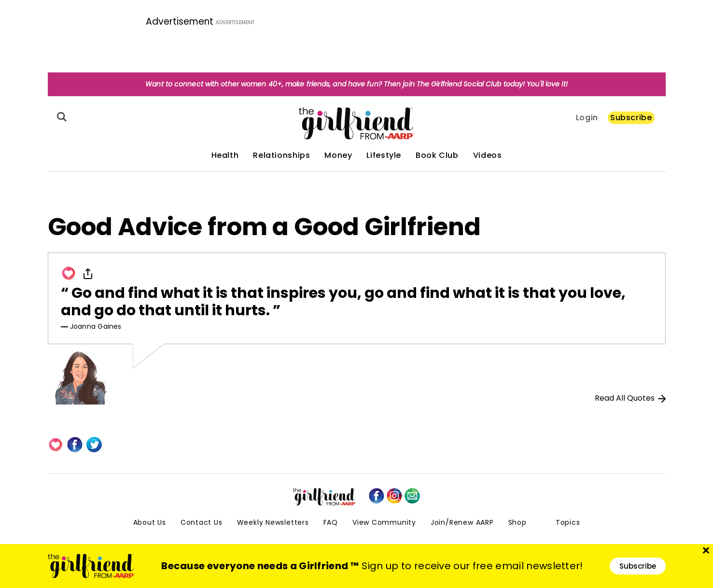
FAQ (331, 522)
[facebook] (377, 496)
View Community (384, 522)
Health (225, 155)
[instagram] (394, 496)
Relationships (281, 155)
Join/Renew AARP (462, 522)
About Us (150, 522)
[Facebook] (75, 445)
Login (587, 118)
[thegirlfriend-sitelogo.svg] (356, 123)
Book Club (437, 155)
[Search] (60, 117)
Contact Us (202, 522)
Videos (488, 155)
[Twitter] (94, 445)
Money (338, 155)
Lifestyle (384, 155)
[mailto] (412, 496)
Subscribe (631, 118)
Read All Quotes (630, 398)
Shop (517, 522)
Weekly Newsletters (273, 522)
